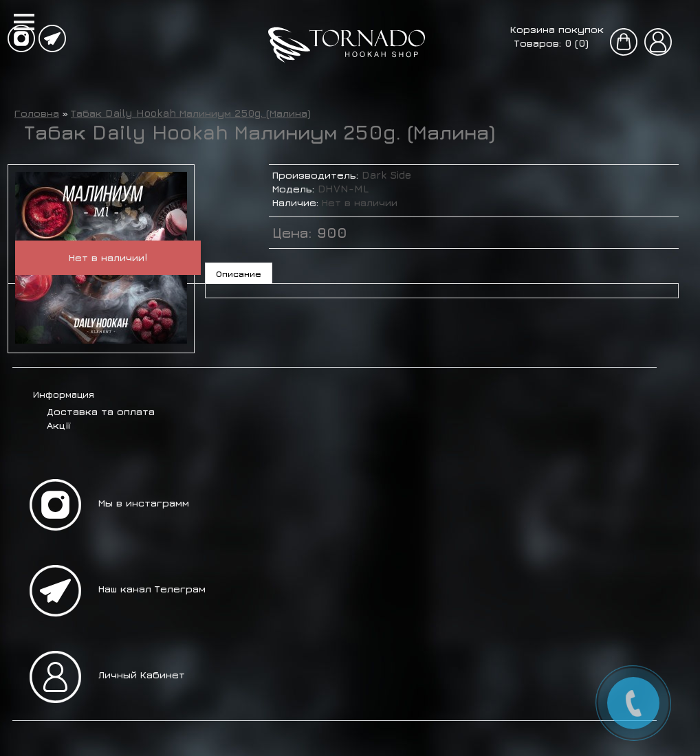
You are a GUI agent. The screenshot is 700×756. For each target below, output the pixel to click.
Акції (58, 425)
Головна (37, 113)
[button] (24, 22)
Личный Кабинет (142, 675)
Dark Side (386, 175)
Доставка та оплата (101, 411)
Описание (239, 274)
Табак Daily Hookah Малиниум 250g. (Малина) (191, 113)
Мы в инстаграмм (144, 503)
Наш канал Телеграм (152, 589)
